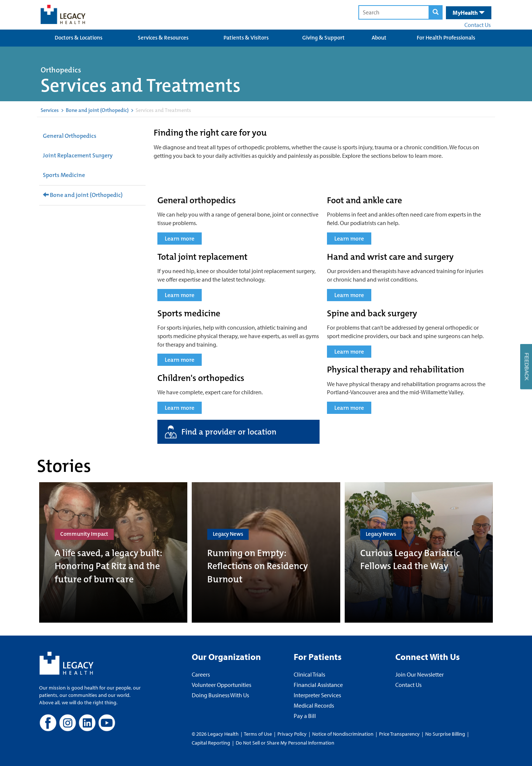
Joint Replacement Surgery (78, 155)
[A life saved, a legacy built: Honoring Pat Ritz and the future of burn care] (113, 552)
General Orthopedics (70, 136)
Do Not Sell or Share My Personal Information (285, 743)
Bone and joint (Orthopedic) (97, 110)
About (379, 38)
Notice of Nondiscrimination (343, 734)
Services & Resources (163, 38)
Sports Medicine (64, 175)
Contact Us (478, 25)
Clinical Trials (309, 674)
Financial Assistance (318, 685)
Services (50, 110)
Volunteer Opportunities (221, 685)
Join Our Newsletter (420, 674)
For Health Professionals (446, 38)
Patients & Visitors (246, 38)
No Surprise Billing (445, 734)
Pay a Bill (305, 716)
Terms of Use (258, 734)
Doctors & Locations (79, 38)
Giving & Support (323, 38)
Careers (201, 674)
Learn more (180, 239)
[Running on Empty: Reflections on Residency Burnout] (266, 552)
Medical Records (314, 705)
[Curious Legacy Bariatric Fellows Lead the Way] (419, 552)
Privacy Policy (292, 734)
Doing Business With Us (220, 695)
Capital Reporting (211, 743)
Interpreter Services (317, 695)
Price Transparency (399, 734)
